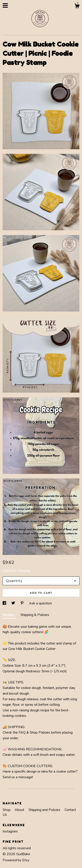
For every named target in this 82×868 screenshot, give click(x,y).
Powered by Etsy (16, 860)
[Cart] (77, 7)
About (20, 810)
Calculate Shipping (17, 571)
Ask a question (40, 603)
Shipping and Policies (45, 810)
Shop (7, 810)
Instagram (10, 831)
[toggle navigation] (5, 5)
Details (9, 615)
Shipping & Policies (35, 615)
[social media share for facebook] (5, 603)
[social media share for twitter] (14, 603)
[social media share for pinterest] (23, 603)
